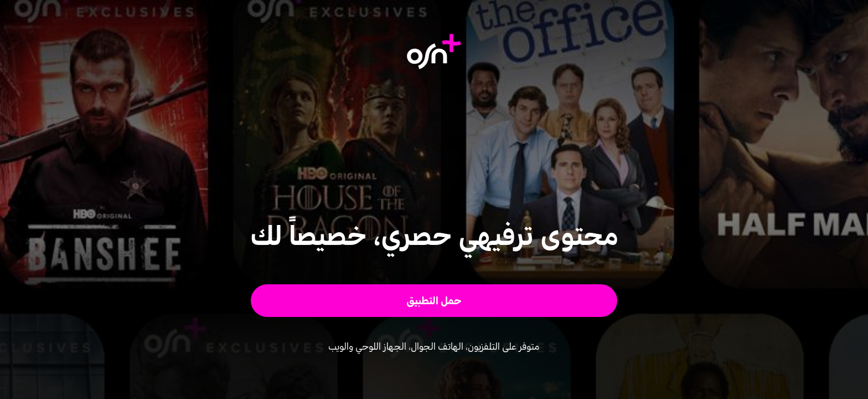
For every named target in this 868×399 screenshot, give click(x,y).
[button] (434, 301)
